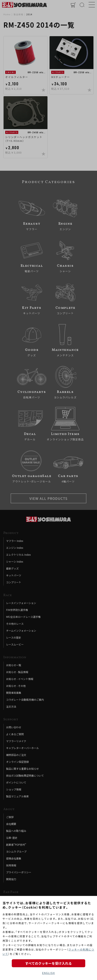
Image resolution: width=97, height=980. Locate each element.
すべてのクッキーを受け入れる (48, 963)
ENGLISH (48, 973)
